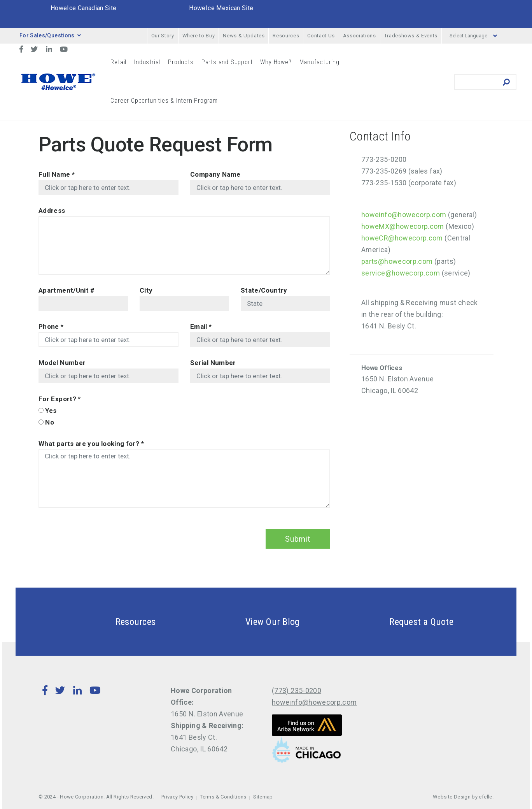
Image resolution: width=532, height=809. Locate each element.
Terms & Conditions (223, 797)
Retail (118, 62)
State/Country (264, 290)
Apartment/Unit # (67, 290)
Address (52, 211)
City (146, 290)
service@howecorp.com (401, 273)
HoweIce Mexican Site (221, 8)
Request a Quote (403, 622)
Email (201, 326)
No (50, 422)
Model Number (62, 363)
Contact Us (321, 36)
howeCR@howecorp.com (402, 238)
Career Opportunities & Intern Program (164, 101)
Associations (360, 36)
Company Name (215, 174)
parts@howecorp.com (397, 261)
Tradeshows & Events (411, 36)
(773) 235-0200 (297, 691)
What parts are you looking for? (91, 444)
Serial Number (213, 363)
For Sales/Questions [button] (50, 35)
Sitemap (263, 797)
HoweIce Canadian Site (84, 8)
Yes (51, 411)
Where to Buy (199, 36)
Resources (286, 36)
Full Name (57, 174)
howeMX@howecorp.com (403, 226)
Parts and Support (227, 62)
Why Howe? (276, 62)
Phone (51, 326)
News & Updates (244, 36)
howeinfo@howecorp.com (404, 215)
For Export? (60, 399)
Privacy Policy (177, 797)
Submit (298, 539)
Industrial (147, 62)
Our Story (163, 36)
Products (181, 62)
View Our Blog (254, 622)
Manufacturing (319, 62)
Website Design (452, 797)
